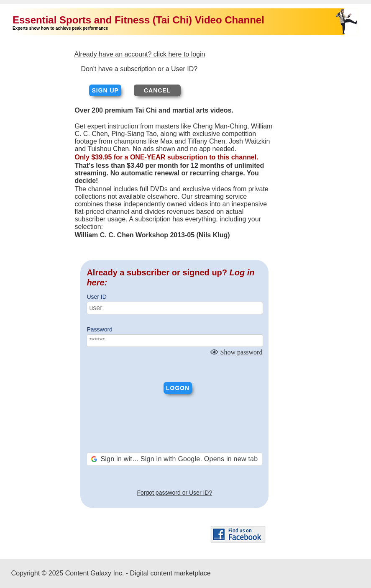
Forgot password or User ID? (175, 493)
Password (99, 329)
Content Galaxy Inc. (95, 573)
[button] (174, 459)
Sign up (105, 90)
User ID (96, 297)
